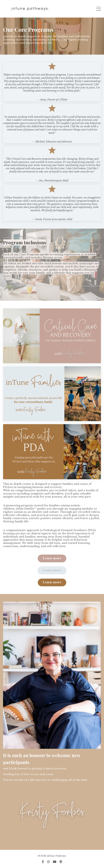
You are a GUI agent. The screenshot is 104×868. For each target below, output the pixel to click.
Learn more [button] (52, 558)
